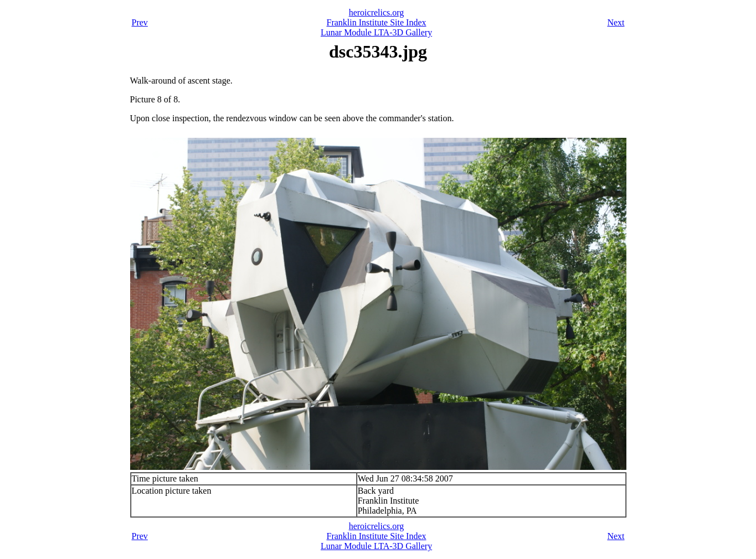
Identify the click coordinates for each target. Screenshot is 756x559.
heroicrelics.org (377, 12)
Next (616, 22)
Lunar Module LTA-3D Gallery (376, 32)
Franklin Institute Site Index (377, 22)
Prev (140, 22)
